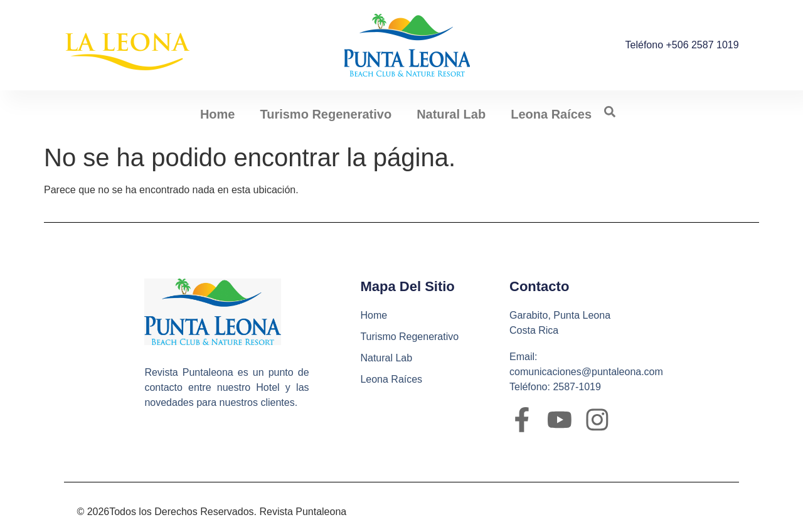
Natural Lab (451, 114)
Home (218, 114)
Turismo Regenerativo (326, 114)
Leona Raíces (551, 114)
